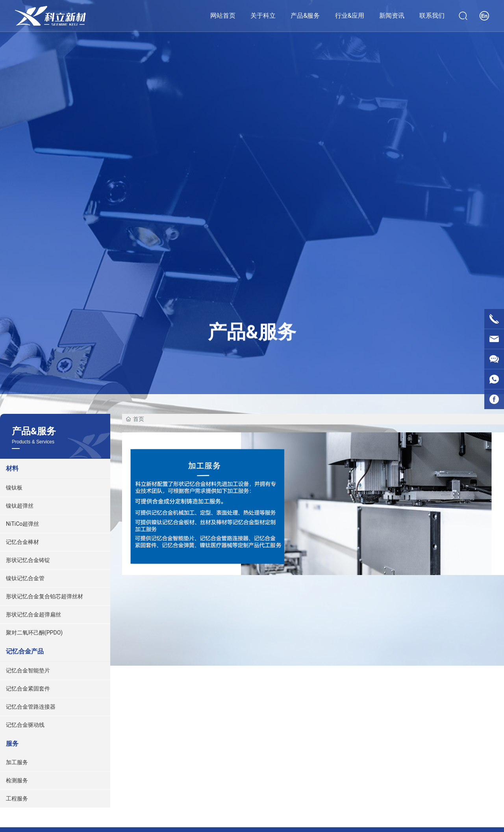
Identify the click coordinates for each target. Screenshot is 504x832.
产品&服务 (252, 330)
